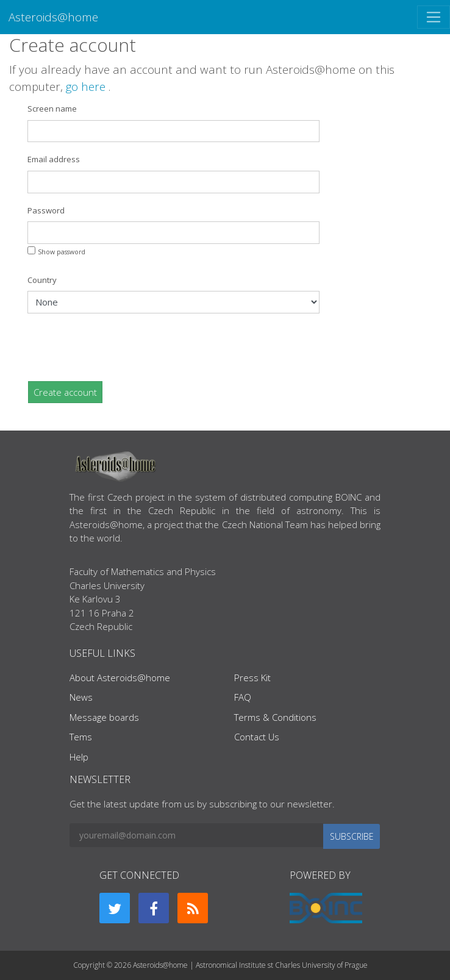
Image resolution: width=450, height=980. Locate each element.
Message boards (104, 717)
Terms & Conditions (275, 717)
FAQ (243, 697)
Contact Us (257, 737)
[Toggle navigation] (434, 17)
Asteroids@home (53, 17)
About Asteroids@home (120, 678)
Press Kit (252, 678)
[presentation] (120, 347)
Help (79, 757)
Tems (81, 737)
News (81, 697)
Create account (65, 392)
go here (87, 86)
